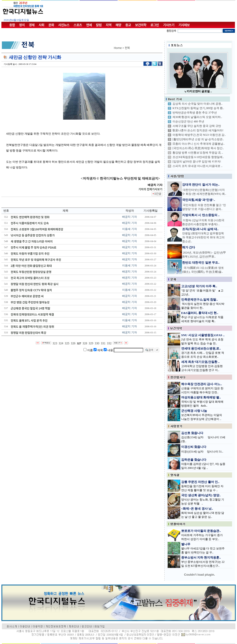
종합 (12, 25)
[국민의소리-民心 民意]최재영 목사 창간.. (198, 148)
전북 (127, 48)
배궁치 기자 (130, 217)
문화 (51, 25)
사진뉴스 (64, 25)
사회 (41, 25)
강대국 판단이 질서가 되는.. (201, 185)
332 (109, 343)
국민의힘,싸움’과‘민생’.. (199, 200)
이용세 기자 (130, 229)
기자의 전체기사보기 (150, 189)
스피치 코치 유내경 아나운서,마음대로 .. (197, 166)
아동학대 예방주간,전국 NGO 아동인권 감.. (199, 135)
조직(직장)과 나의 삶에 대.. (200, 229)
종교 (128, 25)
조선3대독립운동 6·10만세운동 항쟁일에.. (198, 157)
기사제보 (184, 25)
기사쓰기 (169, 25)
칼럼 (99, 25)
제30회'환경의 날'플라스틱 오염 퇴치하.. (197, 117)
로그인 (155, 25)
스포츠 (78, 25)
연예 (89, 25)
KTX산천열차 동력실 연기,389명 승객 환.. (198, 108)
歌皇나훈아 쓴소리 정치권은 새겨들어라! (198, 130)
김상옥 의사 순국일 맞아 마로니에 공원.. (197, 104)
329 (91, 343)
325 (67, 343)
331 (103, 343)
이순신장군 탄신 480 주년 (188, 121)
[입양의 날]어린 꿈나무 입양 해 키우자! (197, 162)
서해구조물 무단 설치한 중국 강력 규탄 (197, 126)
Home (118, 48)
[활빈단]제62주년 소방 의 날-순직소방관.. (198, 139)
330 (97, 343)
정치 (22, 25)
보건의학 (141, 25)
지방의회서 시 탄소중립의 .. (201, 215)
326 (73, 343)
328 (85, 343)
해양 (118, 25)
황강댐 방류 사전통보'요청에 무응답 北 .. (198, 153)
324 (61, 343)
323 (55, 343)
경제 (32, 25)
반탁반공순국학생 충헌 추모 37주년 (195, 113)
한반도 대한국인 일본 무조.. (201, 263)
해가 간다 (189, 247)
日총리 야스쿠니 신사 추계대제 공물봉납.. (199, 144)
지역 (109, 25)
